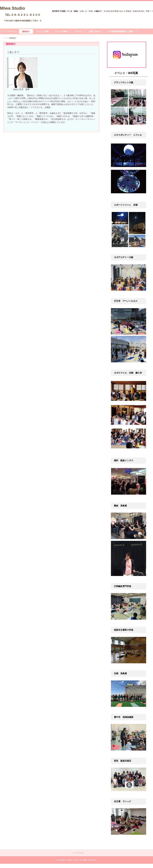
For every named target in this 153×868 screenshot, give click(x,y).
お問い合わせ (95, 31)
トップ (6, 38)
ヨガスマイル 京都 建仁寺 (128, 373)
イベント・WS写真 (126, 73)
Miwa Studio (12, 8)
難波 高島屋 (120, 506)
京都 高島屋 (120, 673)
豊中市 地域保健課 (124, 717)
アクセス (78, 31)
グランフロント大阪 (124, 82)
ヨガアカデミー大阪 (124, 257)
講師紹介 (26, 31)
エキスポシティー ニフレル (128, 135)
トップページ (9, 31)
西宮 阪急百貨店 (123, 761)
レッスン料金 (61, 31)
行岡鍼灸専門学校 (123, 586)
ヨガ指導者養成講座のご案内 (120, 31)
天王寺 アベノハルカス (126, 301)
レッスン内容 (43, 31)
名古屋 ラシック (123, 801)
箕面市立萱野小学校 (124, 630)
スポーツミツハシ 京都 (126, 205)
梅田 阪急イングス (124, 460)
